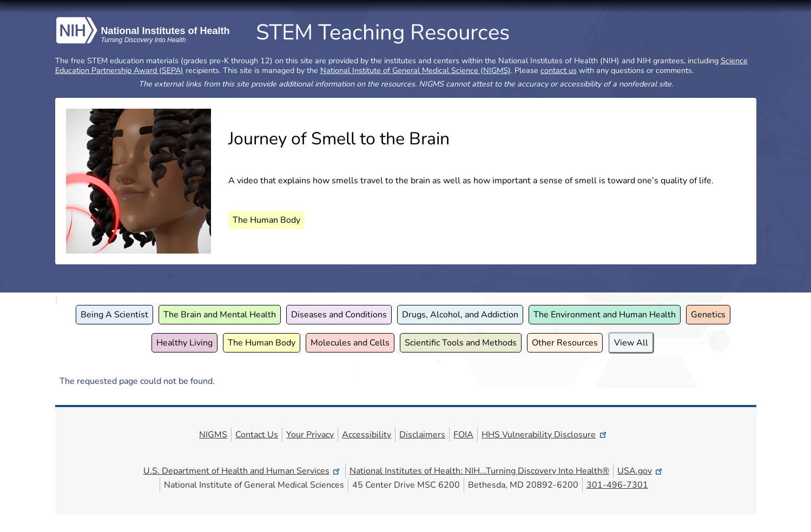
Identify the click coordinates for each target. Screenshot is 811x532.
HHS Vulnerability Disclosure (545, 435)
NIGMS (213, 435)
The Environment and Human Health (605, 315)
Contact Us (257, 435)
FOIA (463, 435)
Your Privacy (310, 435)
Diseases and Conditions (339, 315)
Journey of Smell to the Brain (339, 139)
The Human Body (266, 220)
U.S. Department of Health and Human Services (242, 471)
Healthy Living (184, 343)
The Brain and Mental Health (220, 315)
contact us (559, 70)
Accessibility (367, 435)
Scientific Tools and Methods (461, 343)
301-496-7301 (617, 485)
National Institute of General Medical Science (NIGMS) (416, 70)
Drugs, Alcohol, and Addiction (460, 315)
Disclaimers (422, 435)
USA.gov (641, 471)
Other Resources (565, 343)
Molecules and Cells (350, 343)
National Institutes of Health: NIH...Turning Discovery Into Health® (479, 471)
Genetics (708, 315)
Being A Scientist (114, 315)
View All (631, 343)
